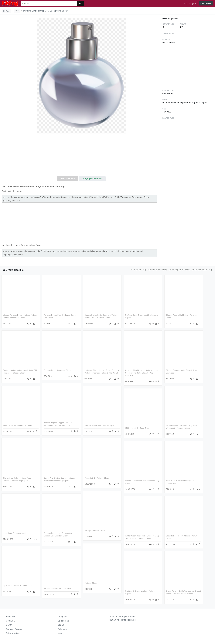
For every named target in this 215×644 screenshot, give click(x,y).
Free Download (67, 179)
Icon (60, 633)
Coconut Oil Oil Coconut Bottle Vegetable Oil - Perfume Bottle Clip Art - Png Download (142, 373)
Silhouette (63, 629)
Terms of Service (14, 629)
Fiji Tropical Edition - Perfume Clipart (18, 586)
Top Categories (191, 3)
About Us (10, 617)
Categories (63, 617)
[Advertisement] (81, 156)
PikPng (6, 11)
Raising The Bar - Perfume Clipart (58, 588)
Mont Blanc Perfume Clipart (14, 533)
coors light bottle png (179, 270)
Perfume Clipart (91, 583)
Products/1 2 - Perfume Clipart (97, 478)
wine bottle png (138, 270)
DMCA (9, 625)
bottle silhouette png (202, 270)
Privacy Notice (13, 633)
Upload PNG (206, 3)
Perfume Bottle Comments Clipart (58, 370)
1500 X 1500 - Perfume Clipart (138, 428)
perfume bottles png (157, 270)
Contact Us (11, 621)
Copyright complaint (92, 179)
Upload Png (63, 621)
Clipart (61, 625)
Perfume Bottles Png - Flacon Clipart (99, 425)
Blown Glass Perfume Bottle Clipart (17, 425)
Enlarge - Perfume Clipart (95, 530)
